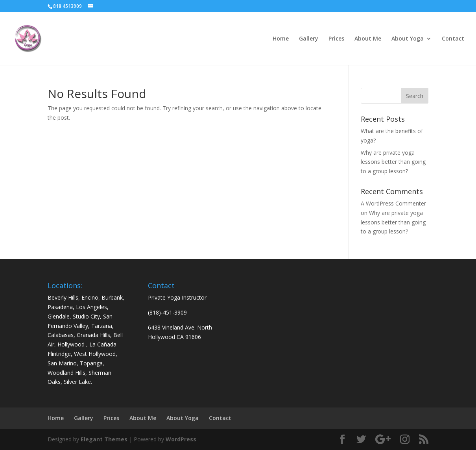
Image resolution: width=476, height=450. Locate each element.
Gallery (309, 39)
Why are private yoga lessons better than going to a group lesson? (393, 162)
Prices (336, 39)
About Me (368, 39)
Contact (453, 39)
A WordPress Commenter (393, 203)
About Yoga (408, 39)
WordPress (181, 439)
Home (281, 39)
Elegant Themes (104, 439)
